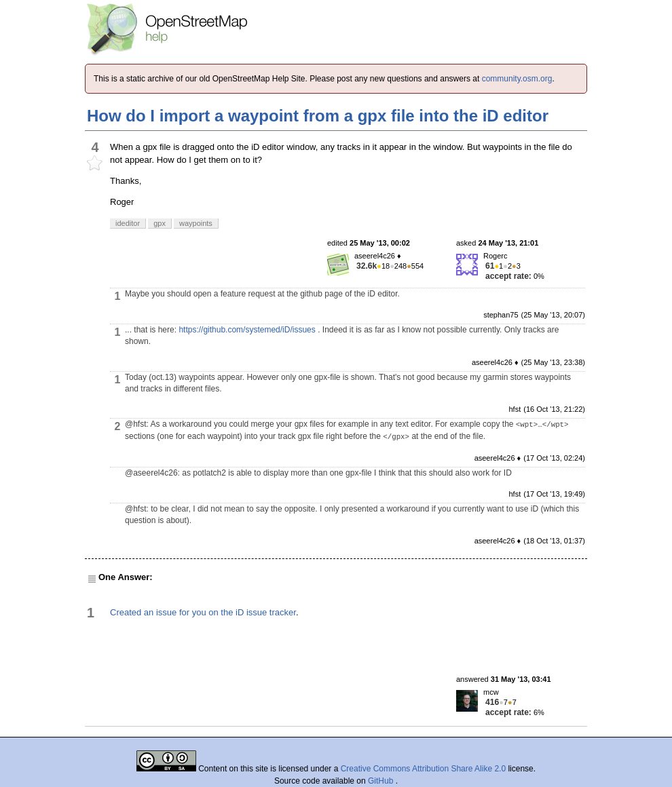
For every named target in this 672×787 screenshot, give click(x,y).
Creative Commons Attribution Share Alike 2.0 (423, 769)
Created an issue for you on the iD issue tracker (203, 612)
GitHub (382, 781)
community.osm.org (517, 79)
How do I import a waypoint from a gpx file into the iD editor (318, 116)
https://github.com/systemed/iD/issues (247, 330)
